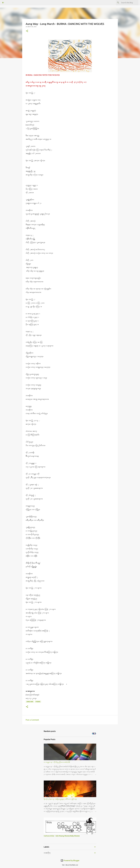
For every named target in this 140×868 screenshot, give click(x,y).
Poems (38, 702)
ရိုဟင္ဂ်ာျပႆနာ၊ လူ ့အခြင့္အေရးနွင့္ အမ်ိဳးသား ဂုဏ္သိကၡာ (60, 799)
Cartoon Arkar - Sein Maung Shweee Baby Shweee (62, 836)
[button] (27, 31)
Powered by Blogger (70, 860)
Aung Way (30, 702)
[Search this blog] (127, 3)
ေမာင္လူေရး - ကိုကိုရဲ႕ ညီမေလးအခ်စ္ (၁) (57, 762)
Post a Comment (32, 720)
